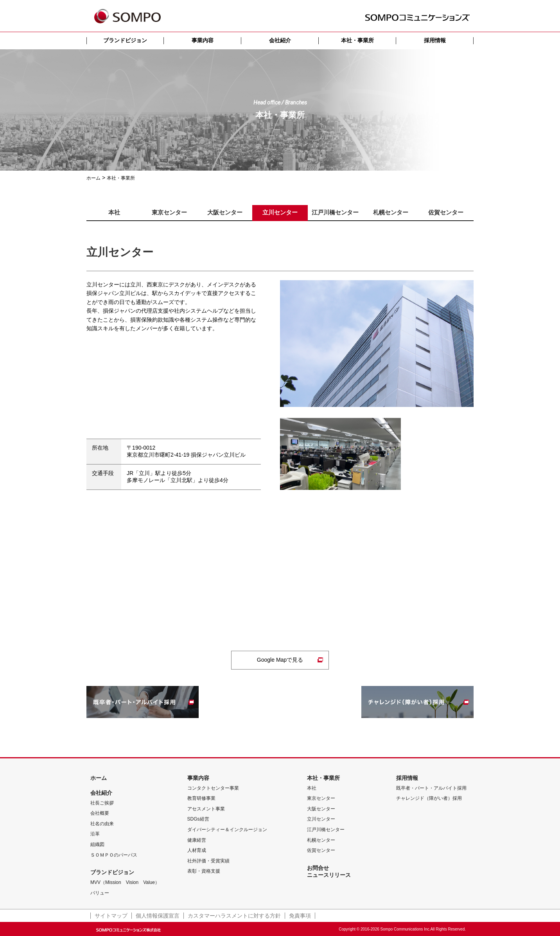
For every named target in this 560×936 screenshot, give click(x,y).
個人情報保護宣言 (158, 916)
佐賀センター (321, 850)
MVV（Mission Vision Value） (125, 882)
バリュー (100, 893)
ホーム (99, 778)
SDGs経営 (198, 819)
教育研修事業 (201, 798)
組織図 (97, 844)
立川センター (321, 819)
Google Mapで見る (280, 660)
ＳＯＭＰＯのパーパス (114, 855)
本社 (312, 788)
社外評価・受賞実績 (208, 861)
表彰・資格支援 (204, 871)
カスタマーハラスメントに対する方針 (234, 916)
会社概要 (100, 813)
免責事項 (300, 916)
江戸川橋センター (326, 830)
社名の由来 (102, 824)
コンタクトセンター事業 (213, 788)
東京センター (321, 798)
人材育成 (197, 850)
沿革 (95, 834)
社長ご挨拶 (102, 803)
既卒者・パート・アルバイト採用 (431, 788)
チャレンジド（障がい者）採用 (429, 798)
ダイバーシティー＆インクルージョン (227, 830)
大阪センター (321, 809)
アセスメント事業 (206, 809)
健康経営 (197, 840)
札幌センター (321, 840)
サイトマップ (111, 916)
